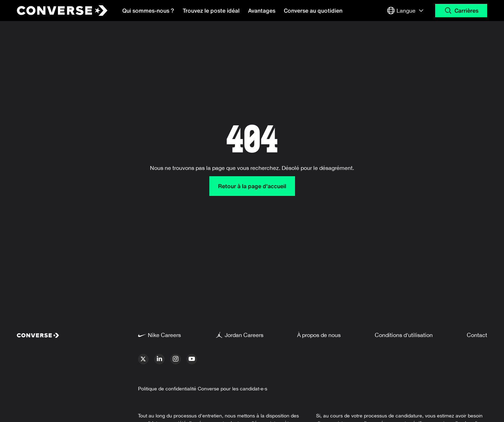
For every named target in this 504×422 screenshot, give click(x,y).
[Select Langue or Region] (406, 11)
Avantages (262, 11)
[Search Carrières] (461, 11)
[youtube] (192, 359)
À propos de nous (319, 335)
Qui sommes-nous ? (148, 11)
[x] (143, 359)
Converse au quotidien (313, 11)
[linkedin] (159, 359)
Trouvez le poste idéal (211, 11)
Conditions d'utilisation (404, 335)
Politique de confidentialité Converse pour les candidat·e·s (203, 389)
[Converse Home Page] (56, 11)
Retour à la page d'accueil (252, 186)
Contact (477, 335)
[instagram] (176, 359)
